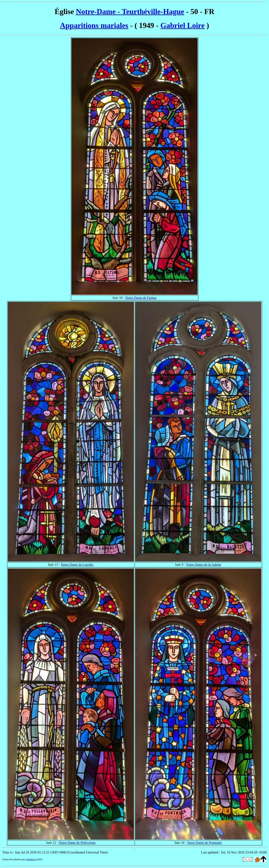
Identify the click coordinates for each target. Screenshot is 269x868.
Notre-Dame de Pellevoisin (77, 843)
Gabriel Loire (182, 25)
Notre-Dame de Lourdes (77, 565)
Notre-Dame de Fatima (141, 298)
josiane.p (31, 859)
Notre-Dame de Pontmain (204, 843)
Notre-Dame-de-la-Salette (204, 565)
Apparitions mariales (94, 25)
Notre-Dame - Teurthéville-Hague (130, 12)
